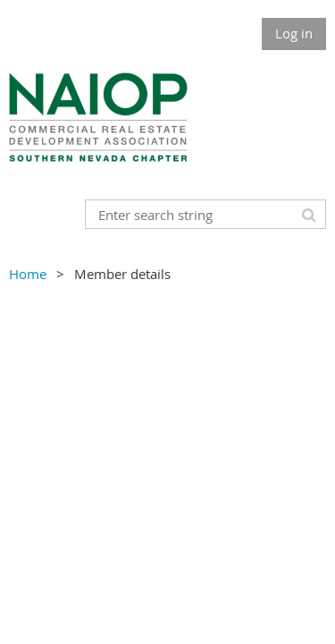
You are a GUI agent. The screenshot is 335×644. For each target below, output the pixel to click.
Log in (294, 33)
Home (28, 274)
